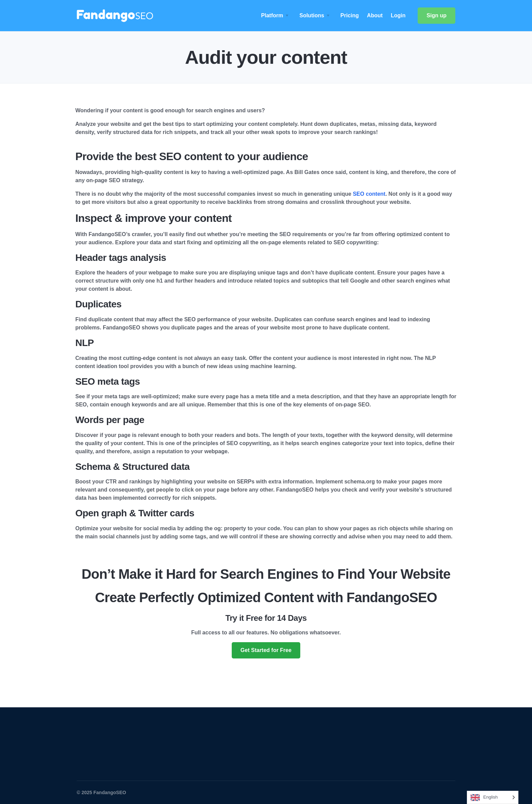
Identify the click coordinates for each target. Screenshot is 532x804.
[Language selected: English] (493, 797)
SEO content (369, 194)
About (375, 15)
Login (398, 15)
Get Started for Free (266, 650)
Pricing (349, 15)
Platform (272, 15)
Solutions (312, 15)
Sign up (436, 15)
